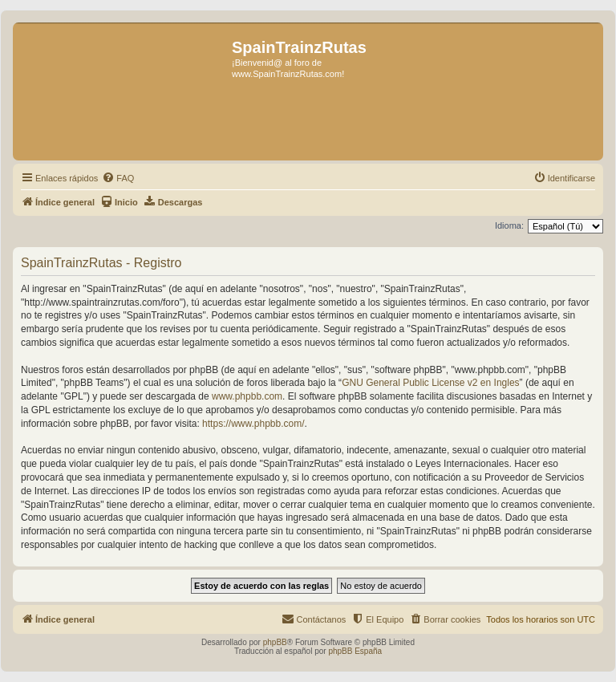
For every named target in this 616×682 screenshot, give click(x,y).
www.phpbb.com (247, 396)
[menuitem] (118, 178)
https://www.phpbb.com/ (253, 424)
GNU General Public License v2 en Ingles (430, 383)
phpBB (275, 642)
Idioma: (509, 225)
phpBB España (355, 651)
